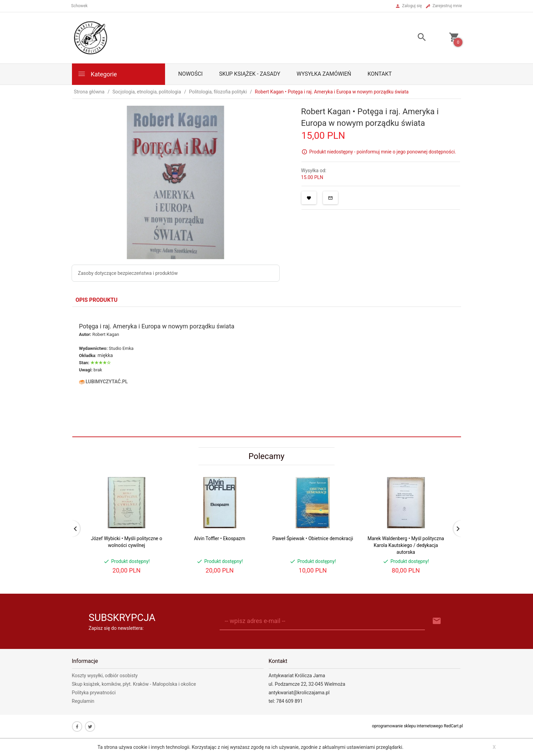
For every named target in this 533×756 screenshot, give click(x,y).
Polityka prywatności (94, 693)
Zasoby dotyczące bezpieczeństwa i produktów (128, 273)
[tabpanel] (267, 372)
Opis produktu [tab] (97, 300)
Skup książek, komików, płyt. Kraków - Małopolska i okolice (134, 684)
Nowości (191, 74)
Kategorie (97, 74)
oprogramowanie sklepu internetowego (408, 726)
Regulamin (83, 701)
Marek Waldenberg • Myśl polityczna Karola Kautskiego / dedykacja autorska (406, 545)
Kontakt (380, 74)
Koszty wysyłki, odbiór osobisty (105, 676)
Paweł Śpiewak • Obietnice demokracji (313, 538)
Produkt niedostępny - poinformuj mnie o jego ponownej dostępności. (383, 152)
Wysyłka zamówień (324, 74)
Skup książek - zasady (249, 74)
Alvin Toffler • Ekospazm (220, 538)
